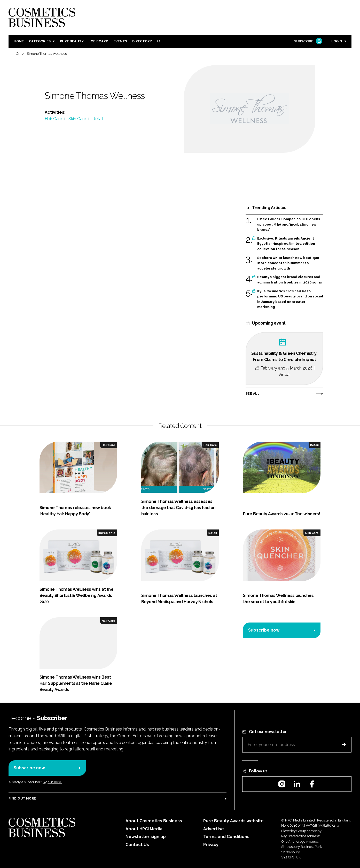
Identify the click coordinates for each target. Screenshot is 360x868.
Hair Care (53, 119)
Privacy (211, 845)
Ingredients (107, 533)
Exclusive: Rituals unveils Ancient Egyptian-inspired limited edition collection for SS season (286, 244)
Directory (142, 41)
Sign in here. (52, 782)
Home (19, 41)
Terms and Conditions (226, 837)
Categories (40, 41)
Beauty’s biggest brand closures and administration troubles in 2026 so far (290, 280)
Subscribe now (264, 630)
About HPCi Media (144, 829)
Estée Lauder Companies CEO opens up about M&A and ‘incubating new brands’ (289, 224)
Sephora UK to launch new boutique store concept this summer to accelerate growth (288, 263)
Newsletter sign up (146, 837)
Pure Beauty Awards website (233, 821)
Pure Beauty (72, 41)
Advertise (214, 829)
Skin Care (77, 119)
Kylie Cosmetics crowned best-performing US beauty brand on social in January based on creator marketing (290, 299)
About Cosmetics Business (154, 821)
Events (120, 41)
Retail (98, 119)
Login (337, 41)
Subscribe (308, 41)
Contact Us (137, 845)
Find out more (22, 798)
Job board (99, 41)
